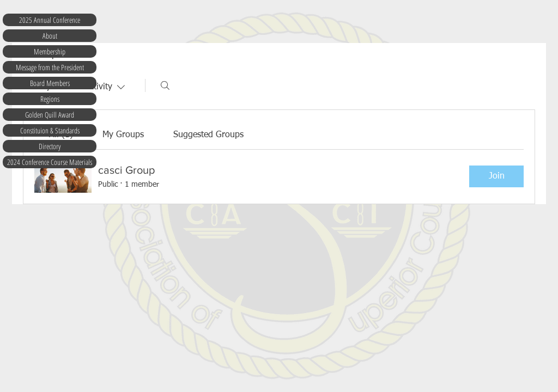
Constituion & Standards (50, 130)
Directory (50, 146)
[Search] (165, 85)
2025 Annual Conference (50, 20)
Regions (50, 99)
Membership (50, 51)
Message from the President (50, 67)
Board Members (50, 83)
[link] (123, 135)
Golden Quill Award (50, 115)
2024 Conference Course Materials (50, 162)
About (50, 36)
